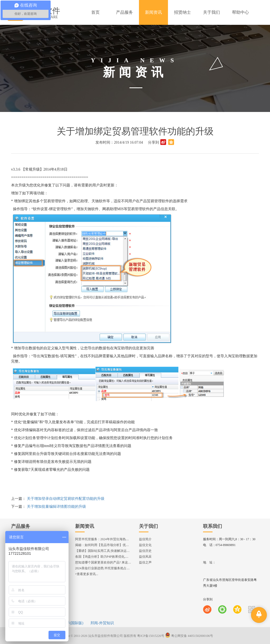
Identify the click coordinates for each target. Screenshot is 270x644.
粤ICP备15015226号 (151, 636)
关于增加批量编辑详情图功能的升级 (56, 507)
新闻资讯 (85, 526)
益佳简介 (145, 539)
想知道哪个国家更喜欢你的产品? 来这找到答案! (108, 562)
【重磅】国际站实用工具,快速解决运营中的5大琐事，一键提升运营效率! (126, 551)
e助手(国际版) (72, 623)
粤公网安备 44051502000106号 (189, 636)
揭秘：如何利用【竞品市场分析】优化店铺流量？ (110, 545)
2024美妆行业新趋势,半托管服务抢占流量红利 (107, 568)
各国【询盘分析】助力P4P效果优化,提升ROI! (107, 557)
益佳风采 (145, 557)
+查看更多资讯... (87, 574)
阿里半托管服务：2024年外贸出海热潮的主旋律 (108, 539)
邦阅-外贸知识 (102, 623)
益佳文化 (145, 545)
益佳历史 (145, 551)
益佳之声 (145, 562)
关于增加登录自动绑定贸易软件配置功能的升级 (66, 499)
